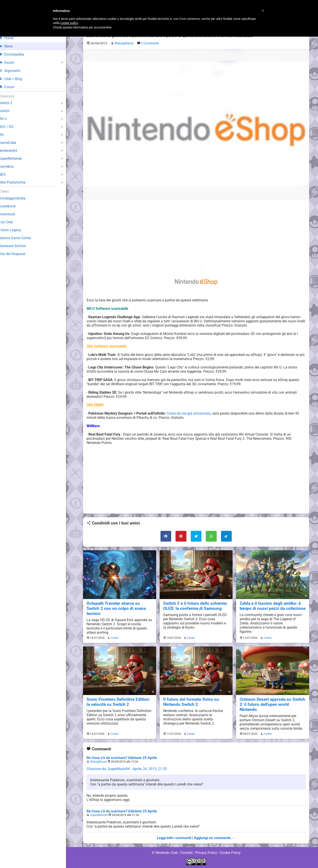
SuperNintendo (15, 159)
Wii (6, 135)
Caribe (114, 638)
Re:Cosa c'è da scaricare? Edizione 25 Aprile (121, 758)
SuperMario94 (99, 815)
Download (11, 214)
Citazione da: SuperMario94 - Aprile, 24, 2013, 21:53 (127, 769)
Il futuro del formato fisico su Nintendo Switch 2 (191, 702)
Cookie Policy (230, 852)
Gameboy (11, 166)
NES (7, 174)
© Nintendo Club (164, 852)
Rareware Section (17, 246)
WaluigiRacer (98, 761)
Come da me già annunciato (189, 413)
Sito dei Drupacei (17, 254)
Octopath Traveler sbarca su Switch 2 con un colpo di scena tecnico (116, 608)
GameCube (12, 143)
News (11, 46)
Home (11, 38)
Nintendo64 (13, 151)
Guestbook (12, 206)
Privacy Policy (206, 852)
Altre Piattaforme (17, 182)
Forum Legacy (15, 230)
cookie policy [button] (69, 23)
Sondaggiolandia (17, 198)
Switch (9, 111)
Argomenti (14, 71)
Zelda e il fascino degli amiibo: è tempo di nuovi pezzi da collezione (272, 606)
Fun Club (10, 222)
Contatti (186, 852)
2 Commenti (149, 43)
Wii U (8, 119)
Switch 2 (10, 103)
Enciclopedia (16, 54)
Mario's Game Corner (20, 238)
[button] (263, 11)
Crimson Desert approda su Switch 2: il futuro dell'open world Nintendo (273, 704)
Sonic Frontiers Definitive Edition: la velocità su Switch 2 (118, 702)
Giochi (11, 63)
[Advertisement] (196, 234)
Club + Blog (15, 79)
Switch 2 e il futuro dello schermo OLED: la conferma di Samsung (195, 606)
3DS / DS (11, 127)
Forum (11, 87)
